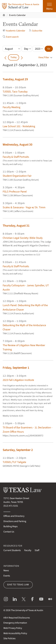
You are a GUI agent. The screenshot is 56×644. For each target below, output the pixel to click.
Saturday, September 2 (18, 450)
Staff (37, 550)
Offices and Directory (14, 516)
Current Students (12, 550)
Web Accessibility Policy (15, 633)
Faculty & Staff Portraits (16, 157)
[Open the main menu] (49, 6)
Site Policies (9, 638)
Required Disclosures (17, 618)
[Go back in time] (5, 57)
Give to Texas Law (18, 585)
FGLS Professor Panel (15, 192)
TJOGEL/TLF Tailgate (14, 462)
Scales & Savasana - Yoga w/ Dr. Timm (24, 207)
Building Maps (11, 526)
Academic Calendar (14, 31)
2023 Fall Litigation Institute (18, 380)
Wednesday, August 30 (18, 145)
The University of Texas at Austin (27, 610)
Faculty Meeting (11, 107)
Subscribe (36, 31)
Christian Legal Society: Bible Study (23, 238)
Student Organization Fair (17, 176)
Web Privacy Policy (13, 628)
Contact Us (9, 532)
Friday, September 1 (16, 368)
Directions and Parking (15, 521)
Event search (11, 37)
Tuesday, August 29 (15, 79)
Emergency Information (15, 623)
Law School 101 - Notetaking (19, 126)
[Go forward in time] (22, 57)
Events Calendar (17, 15)
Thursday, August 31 (16, 226)
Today (14, 57)
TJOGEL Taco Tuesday (15, 92)
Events (7, 576)
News (6, 570)
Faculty (28, 550)
